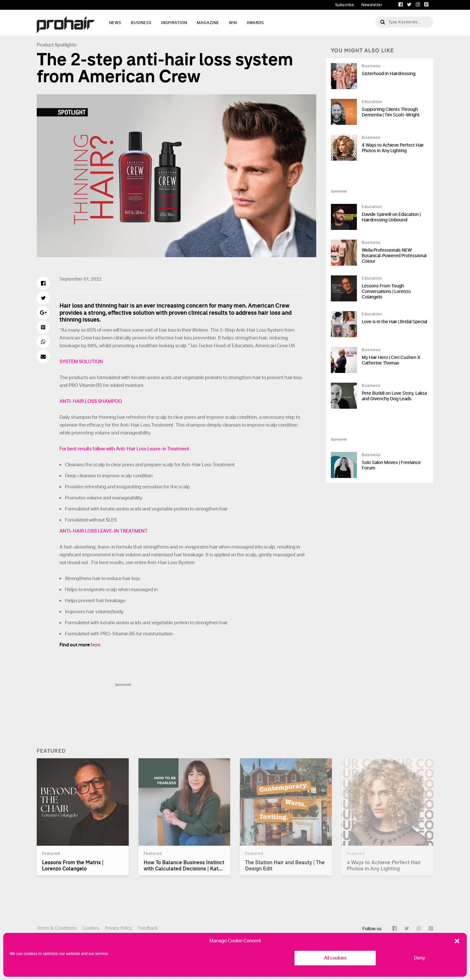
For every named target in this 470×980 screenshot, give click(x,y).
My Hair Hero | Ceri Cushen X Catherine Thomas (391, 360)
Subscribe (345, 5)
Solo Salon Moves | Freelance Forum (391, 465)
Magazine (208, 23)
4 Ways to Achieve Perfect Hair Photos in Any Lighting (393, 148)
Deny (420, 958)
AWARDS (255, 23)
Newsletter (372, 5)
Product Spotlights (57, 45)
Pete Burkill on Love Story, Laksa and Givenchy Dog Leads (394, 396)
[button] (457, 941)
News (115, 23)
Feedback (148, 928)
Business (141, 23)
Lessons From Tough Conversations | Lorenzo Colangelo (386, 291)
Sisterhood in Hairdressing (389, 74)
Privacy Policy (118, 928)
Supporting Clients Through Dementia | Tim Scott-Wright (391, 112)
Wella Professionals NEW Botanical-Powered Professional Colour (394, 256)
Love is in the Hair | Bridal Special (394, 322)
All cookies (335, 958)
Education (372, 102)
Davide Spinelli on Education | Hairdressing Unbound (391, 217)
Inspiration (174, 23)
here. (96, 645)
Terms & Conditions (57, 928)
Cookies (91, 928)
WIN (233, 23)
